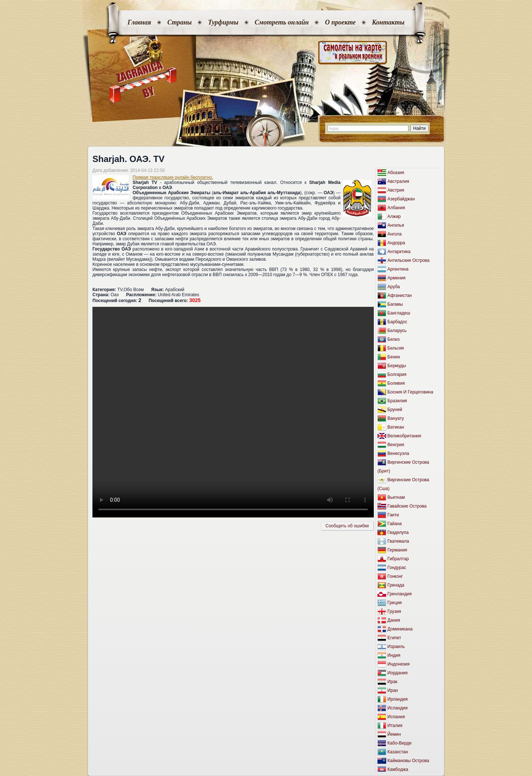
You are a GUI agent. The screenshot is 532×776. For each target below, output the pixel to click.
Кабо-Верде (399, 743)
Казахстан (398, 752)
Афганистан (400, 295)
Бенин (394, 357)
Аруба (394, 287)
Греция (394, 603)
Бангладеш (399, 313)
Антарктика (399, 252)
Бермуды (397, 366)
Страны (180, 22)
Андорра (396, 243)
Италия (395, 726)
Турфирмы (223, 22)
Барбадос (397, 322)
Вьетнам (396, 497)
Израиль (396, 647)
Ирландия (397, 699)
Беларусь (397, 331)
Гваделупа (398, 532)
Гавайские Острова (407, 506)
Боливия (396, 383)
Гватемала (398, 541)
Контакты (388, 22)
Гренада (396, 585)
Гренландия (399, 594)
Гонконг (395, 576)
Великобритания (404, 436)
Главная (139, 22)
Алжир (394, 216)
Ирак (392, 682)
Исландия (397, 708)
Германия (397, 550)
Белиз (393, 339)
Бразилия (397, 401)
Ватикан (396, 427)
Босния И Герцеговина (410, 392)
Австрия (396, 190)
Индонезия (398, 664)
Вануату (396, 418)
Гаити (393, 515)
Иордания (397, 673)
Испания (396, 717)
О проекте (340, 22)
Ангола (394, 234)
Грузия (394, 611)
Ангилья (396, 225)
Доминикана (400, 629)
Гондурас (397, 568)
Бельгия (396, 348)
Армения (396, 278)
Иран (393, 690)
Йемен (394, 734)
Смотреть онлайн (282, 22)
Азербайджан (401, 199)
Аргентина (398, 269)
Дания (394, 620)
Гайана (394, 524)
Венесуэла (398, 453)
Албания (396, 208)
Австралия (398, 181)
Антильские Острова (408, 260)
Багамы (395, 304)
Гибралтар (398, 559)
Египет (394, 638)
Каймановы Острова (408, 761)
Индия (394, 655)
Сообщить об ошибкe (347, 526)
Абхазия (396, 173)
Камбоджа (398, 769)
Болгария (397, 374)
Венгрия (396, 445)
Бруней (395, 410)
